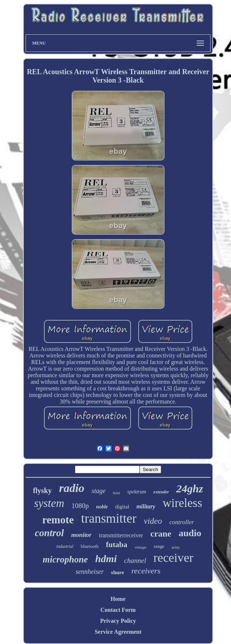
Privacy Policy (118, 621)
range (159, 546)
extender (161, 492)
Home (118, 599)
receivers (146, 571)
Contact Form (118, 610)
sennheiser (90, 572)
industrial (65, 546)
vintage (140, 547)
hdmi (106, 559)
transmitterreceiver (121, 535)
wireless (182, 503)
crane (161, 534)
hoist (116, 493)
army (176, 547)
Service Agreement (118, 632)
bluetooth (90, 546)
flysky (42, 490)
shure (118, 572)
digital (122, 507)
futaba (117, 545)
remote (58, 520)
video (153, 521)
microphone (65, 559)
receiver (173, 558)
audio (190, 533)
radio (71, 488)
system (49, 503)
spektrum (137, 492)
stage (99, 491)
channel (135, 560)
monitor (82, 535)
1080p (80, 506)
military (146, 506)
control (49, 533)
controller (181, 522)
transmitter (109, 518)
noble (102, 507)
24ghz (190, 488)
